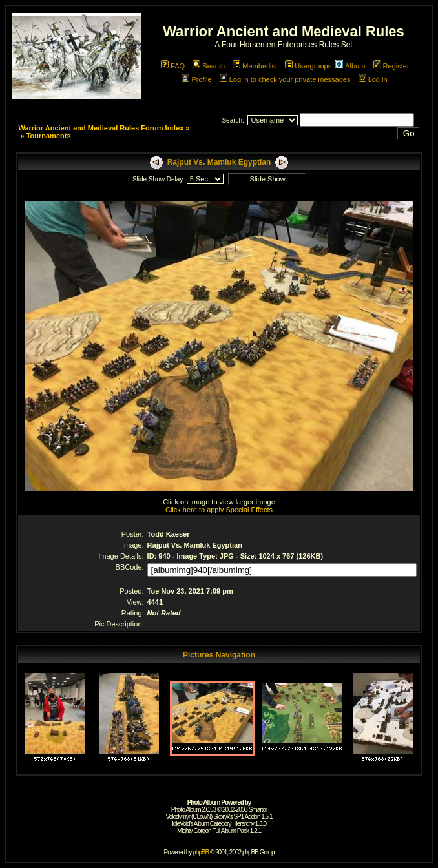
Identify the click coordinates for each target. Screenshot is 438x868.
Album (350, 66)
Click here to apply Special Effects (219, 510)
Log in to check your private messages (285, 79)
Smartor (258, 810)
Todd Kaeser (169, 534)
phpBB (201, 852)
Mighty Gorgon (194, 831)
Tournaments (49, 136)
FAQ (173, 66)
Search (209, 66)
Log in (373, 79)
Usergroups (308, 66)
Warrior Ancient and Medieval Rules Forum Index (101, 128)
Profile (196, 79)
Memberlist (255, 66)
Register (391, 66)
